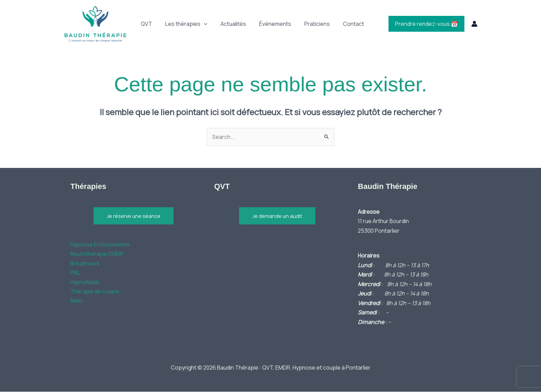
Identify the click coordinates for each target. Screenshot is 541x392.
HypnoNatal (85, 283)
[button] (201, 24)
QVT (145, 24)
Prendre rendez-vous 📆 (427, 24)
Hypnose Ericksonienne (100, 245)
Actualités (228, 24)
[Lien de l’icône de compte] (474, 24)
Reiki (76, 302)
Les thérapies (183, 24)
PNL (75, 273)
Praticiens (308, 24)
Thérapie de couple (95, 292)
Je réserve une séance (134, 216)
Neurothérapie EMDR (97, 254)
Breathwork (85, 264)
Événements (268, 24)
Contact (342, 24)
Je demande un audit (277, 216)
